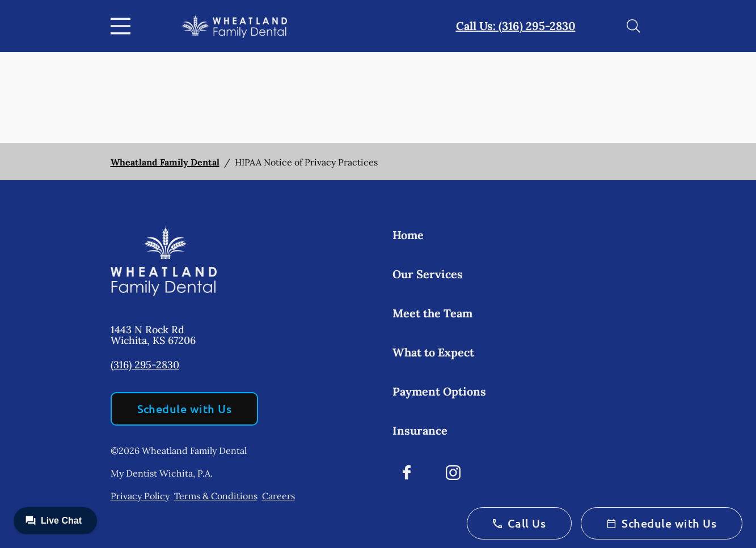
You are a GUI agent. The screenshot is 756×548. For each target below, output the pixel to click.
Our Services (428, 274)
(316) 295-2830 (145, 365)
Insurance (420, 430)
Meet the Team (432, 313)
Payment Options (439, 391)
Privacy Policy (140, 496)
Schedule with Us (185, 409)
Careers (278, 496)
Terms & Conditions (216, 496)
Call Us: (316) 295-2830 (516, 26)
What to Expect (433, 352)
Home (408, 235)
